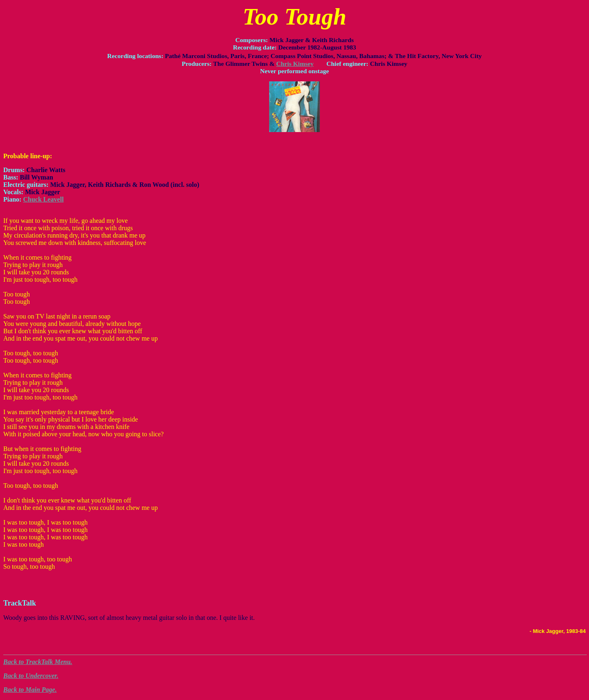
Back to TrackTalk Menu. (38, 662)
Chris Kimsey (295, 64)
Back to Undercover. (31, 676)
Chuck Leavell (43, 199)
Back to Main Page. (30, 690)
